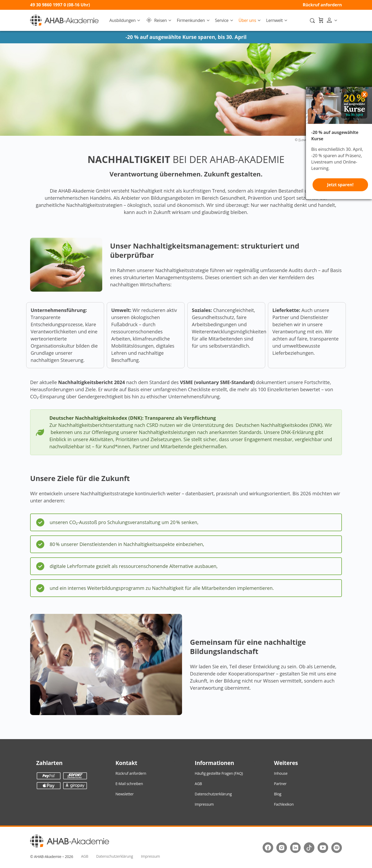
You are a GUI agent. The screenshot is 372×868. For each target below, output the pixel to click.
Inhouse (281, 773)
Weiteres (286, 763)
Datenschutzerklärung (213, 794)
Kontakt (126, 763)
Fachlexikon (284, 804)
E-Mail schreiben (129, 784)
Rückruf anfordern (322, 5)
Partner (280, 784)
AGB (198, 784)
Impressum (204, 804)
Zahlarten (49, 763)
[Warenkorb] (321, 20)
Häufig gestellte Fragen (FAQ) (219, 773)
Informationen (214, 763)
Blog (278, 794)
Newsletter (125, 794)
